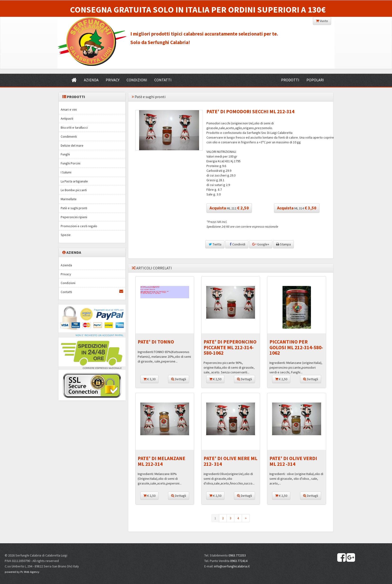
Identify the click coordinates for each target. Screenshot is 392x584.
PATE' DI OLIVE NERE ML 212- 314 (230, 461)
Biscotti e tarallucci (74, 127)
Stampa (283, 244)
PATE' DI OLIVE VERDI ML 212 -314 (293, 461)
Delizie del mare (72, 145)
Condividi (237, 244)
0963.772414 (239, 561)
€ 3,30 (149, 379)
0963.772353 (237, 555)
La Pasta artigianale (74, 181)
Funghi (65, 154)
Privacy (66, 274)
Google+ (261, 244)
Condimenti (69, 136)
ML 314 (297, 208)
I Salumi (66, 172)
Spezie (66, 235)
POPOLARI (315, 80)
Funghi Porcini (71, 163)
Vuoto (322, 21)
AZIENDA (91, 80)
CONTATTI (163, 80)
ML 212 (229, 208)
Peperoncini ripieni (74, 217)
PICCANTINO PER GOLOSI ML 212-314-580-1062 (296, 347)
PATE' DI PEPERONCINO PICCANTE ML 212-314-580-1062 (230, 347)
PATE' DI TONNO (156, 342)
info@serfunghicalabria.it (232, 566)
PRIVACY (113, 80)
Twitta (215, 244)
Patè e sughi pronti (74, 208)
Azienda (66, 265)
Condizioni (68, 283)
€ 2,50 (215, 379)
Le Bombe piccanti (74, 190)
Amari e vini (69, 109)
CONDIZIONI (137, 80)
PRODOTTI (290, 80)
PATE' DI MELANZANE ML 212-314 (162, 461)
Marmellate (69, 199)
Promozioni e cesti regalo (79, 226)
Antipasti (67, 118)
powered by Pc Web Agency (22, 572)
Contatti (92, 292)
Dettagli (179, 379)
